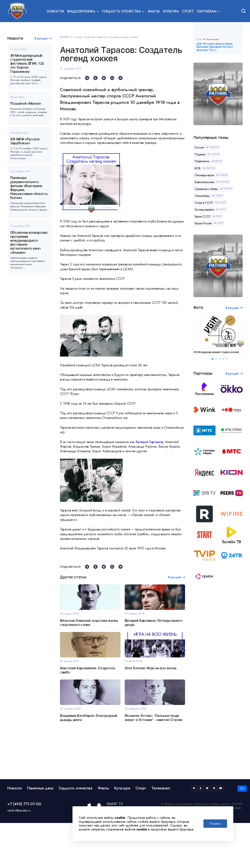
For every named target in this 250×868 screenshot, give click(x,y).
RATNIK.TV (66, 37)
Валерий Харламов (149, 442)
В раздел (41, 38)
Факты (154, 12)
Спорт (188, 12)
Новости (55, 12)
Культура (171, 12)
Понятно (215, 824)
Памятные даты (40, 833)
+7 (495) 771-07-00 (24, 849)
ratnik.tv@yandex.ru (19, 855)
